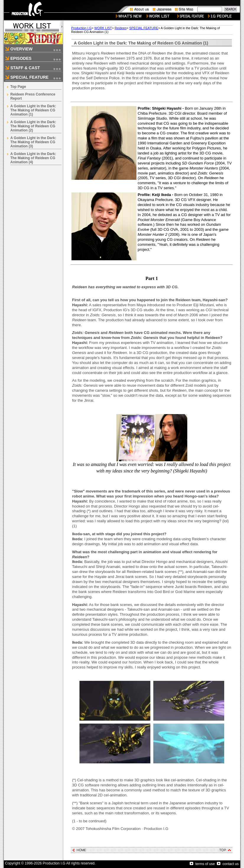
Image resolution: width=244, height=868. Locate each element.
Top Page (18, 87)
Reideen (121, 28)
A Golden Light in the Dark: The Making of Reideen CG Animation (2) (33, 126)
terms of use (202, 864)
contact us (228, 864)
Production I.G (81, 28)
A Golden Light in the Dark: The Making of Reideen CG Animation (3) (33, 142)
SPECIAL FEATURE (144, 28)
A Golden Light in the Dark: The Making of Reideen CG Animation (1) (33, 110)
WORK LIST (103, 28)
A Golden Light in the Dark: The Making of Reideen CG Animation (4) (33, 158)
